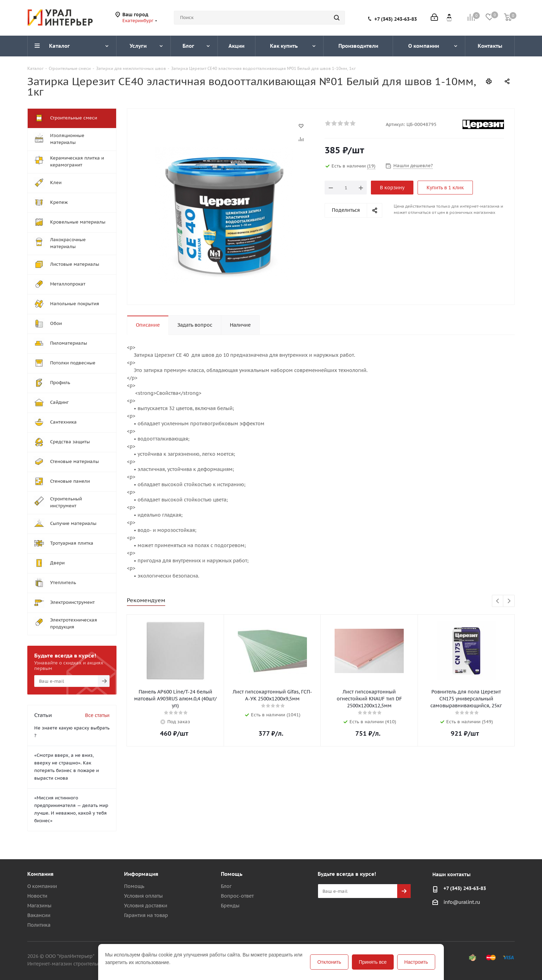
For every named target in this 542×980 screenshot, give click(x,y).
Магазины (39, 906)
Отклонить (329, 962)
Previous (498, 601)
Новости (37, 896)
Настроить (416, 962)
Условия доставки (146, 906)
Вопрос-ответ (237, 896)
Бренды (230, 906)
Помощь (134, 886)
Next (509, 601)
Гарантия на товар (146, 915)
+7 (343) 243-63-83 (396, 19)
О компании (42, 886)
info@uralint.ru (462, 902)
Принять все (373, 962)
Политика (39, 925)
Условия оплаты (143, 896)
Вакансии (39, 915)
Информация (141, 874)
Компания (40, 874)
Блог (226, 886)
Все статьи (97, 715)
